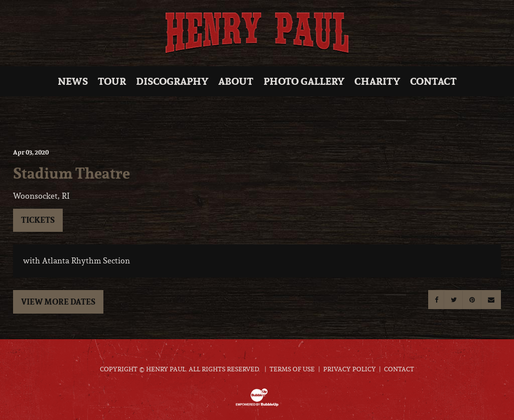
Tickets (38, 220)
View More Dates (58, 302)
